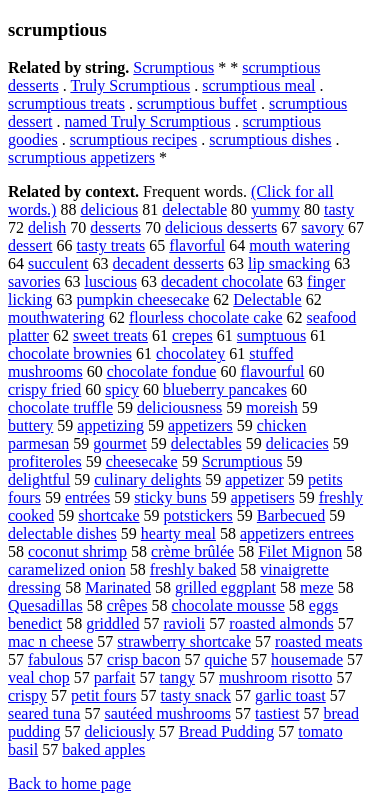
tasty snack (195, 695)
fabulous (55, 659)
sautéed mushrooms (167, 713)
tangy (178, 677)
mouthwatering (56, 317)
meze (317, 587)
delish (47, 227)
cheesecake (142, 461)
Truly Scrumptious (130, 85)
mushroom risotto (275, 677)
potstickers (198, 515)
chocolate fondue (162, 371)
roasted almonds (281, 623)
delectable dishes (62, 533)
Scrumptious (173, 67)
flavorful (197, 245)
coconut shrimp (77, 551)
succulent (58, 263)
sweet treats (110, 335)
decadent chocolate (222, 281)
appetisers (263, 497)
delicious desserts (221, 227)
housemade (307, 659)
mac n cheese (50, 641)
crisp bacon (143, 659)
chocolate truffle (60, 407)
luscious (110, 281)
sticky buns (170, 497)
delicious (109, 209)
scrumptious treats (66, 103)
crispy (27, 695)
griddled (112, 623)
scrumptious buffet (197, 103)
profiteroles (45, 461)
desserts (115, 227)
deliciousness (179, 407)
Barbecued (291, 515)
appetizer (254, 479)
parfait (115, 677)
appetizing (110, 425)
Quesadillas (45, 605)
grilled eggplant (225, 587)
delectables (206, 443)
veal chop (39, 677)
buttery (30, 425)
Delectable (267, 299)
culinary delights (147, 479)
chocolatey (190, 353)
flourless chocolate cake (206, 317)
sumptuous (271, 335)
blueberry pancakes (225, 389)
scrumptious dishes (270, 139)
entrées (87, 497)
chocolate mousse (228, 605)
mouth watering (299, 245)
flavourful (272, 371)
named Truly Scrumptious (147, 121)
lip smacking (289, 263)
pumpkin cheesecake (142, 299)
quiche (225, 659)
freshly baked (193, 569)
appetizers (200, 425)
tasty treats (110, 245)
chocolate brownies (70, 353)
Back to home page (69, 783)
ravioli (185, 623)
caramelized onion (67, 569)
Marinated (118, 587)
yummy (275, 209)
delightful (39, 479)
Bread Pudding (227, 731)
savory (322, 227)
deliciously (119, 731)
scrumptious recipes (134, 139)
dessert (30, 245)
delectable (194, 209)
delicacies (297, 443)
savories (34, 281)
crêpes (127, 605)
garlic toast (290, 695)
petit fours (103, 695)
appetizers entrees (297, 533)
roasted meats (319, 641)
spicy (122, 389)
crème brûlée (192, 551)
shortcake (108, 515)
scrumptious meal (258, 85)
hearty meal (178, 533)
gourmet (119, 443)
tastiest (277, 713)
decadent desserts (168, 263)
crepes (192, 335)
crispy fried (44, 389)
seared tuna (44, 713)
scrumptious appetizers (81, 157)
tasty (339, 209)
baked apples (103, 749)
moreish (272, 407)
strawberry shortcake (184, 641)
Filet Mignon (300, 551)
